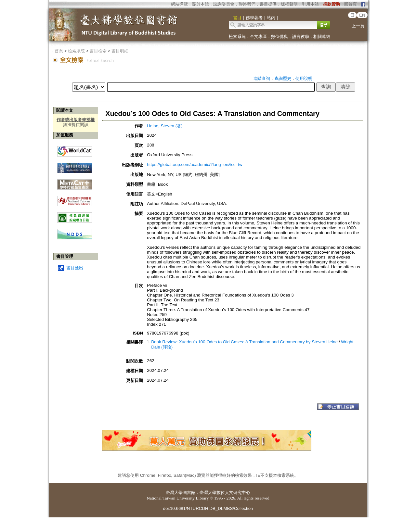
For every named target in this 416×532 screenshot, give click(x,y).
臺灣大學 (174, 493)
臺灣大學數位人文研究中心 (225, 493)
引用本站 (310, 4)
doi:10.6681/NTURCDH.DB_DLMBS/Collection (208, 508)
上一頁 (358, 26)
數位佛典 (279, 37)
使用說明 (304, 78)
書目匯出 (75, 268)
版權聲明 (289, 4)
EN (362, 15)
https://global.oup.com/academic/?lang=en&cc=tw (195, 165)
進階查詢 (262, 78)
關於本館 (201, 4)
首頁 (59, 51)
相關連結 (322, 37)
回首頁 (351, 4)
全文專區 (258, 37)
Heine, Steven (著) (165, 126)
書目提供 (268, 4)
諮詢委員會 (224, 4)
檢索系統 (237, 37)
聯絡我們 (247, 4)
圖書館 (189, 493)
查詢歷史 (283, 78)
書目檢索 (98, 51)
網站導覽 (179, 4)
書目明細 (120, 51)
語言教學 (301, 37)
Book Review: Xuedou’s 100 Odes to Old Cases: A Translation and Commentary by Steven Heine (244, 342)
